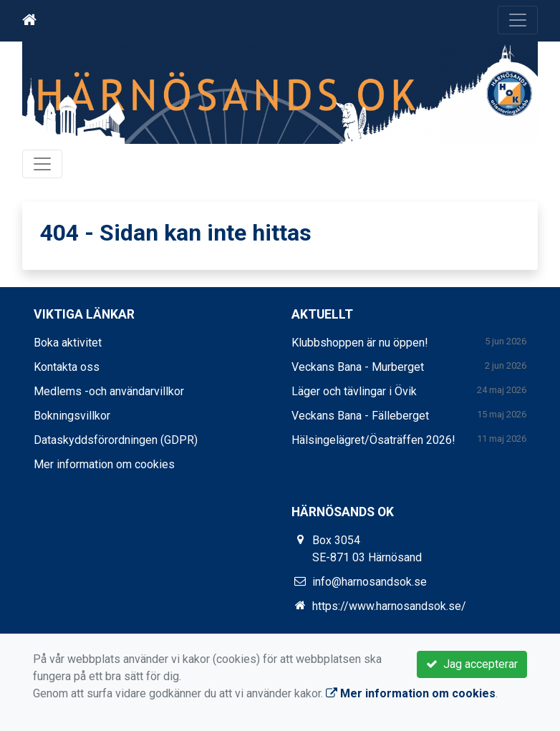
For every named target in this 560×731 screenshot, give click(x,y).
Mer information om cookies (104, 464)
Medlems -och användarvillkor (109, 391)
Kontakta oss (67, 367)
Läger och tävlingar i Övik (354, 391)
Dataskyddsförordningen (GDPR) (116, 440)
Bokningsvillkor (72, 416)
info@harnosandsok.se (370, 582)
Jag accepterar (472, 664)
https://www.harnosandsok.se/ (389, 606)
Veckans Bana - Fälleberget (360, 416)
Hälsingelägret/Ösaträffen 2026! (373, 440)
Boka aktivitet (68, 343)
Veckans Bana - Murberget (358, 367)
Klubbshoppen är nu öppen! (360, 343)
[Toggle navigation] (518, 20)
